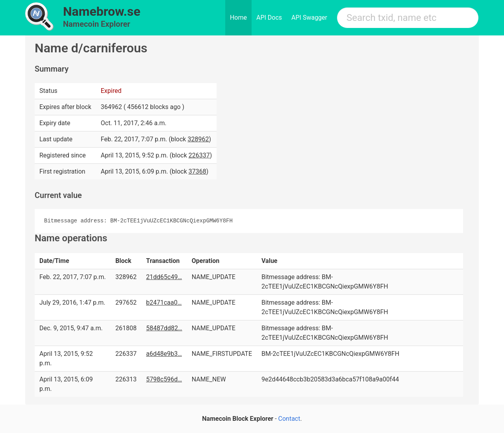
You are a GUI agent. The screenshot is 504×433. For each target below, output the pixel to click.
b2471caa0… (164, 303)
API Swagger (309, 18)
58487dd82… (164, 328)
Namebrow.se (102, 11)
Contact (289, 419)
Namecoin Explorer (97, 24)
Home (238, 18)
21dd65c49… (164, 277)
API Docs (269, 18)
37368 (197, 171)
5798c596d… (164, 379)
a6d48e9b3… (164, 354)
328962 (198, 139)
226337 (199, 155)
